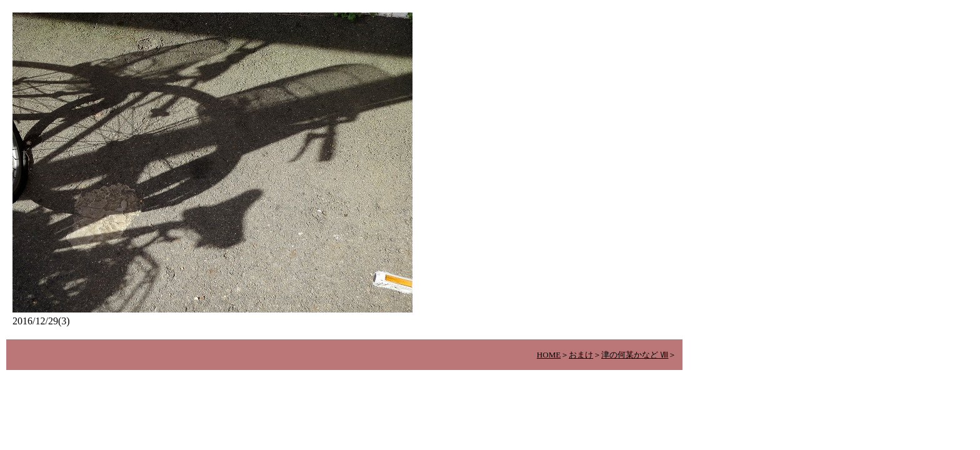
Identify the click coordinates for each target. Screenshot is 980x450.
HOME (549, 355)
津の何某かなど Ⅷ (635, 355)
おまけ (581, 355)
